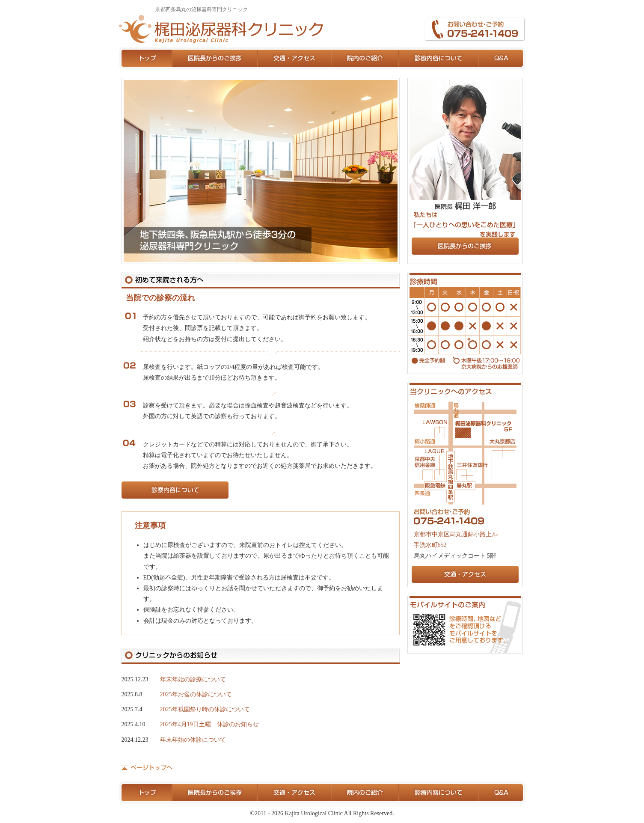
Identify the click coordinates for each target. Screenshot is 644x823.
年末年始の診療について (193, 679)
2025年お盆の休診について (196, 694)
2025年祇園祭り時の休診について (205, 709)
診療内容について (439, 58)
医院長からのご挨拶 (215, 58)
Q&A (502, 58)
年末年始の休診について (193, 740)
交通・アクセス (295, 58)
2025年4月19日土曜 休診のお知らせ (209, 724)
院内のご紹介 (365, 58)
